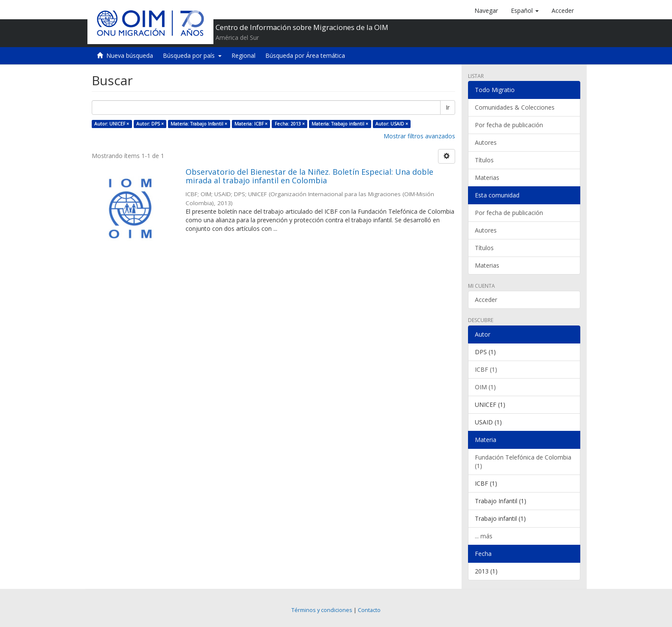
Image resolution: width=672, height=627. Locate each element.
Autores (486, 142)
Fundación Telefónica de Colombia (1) (523, 461)
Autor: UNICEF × (112, 124)
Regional (243, 55)
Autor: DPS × (150, 124)
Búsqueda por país (192, 55)
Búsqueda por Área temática (305, 55)
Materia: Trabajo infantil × (340, 124)
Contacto (369, 610)
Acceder (486, 300)
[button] (525, 11)
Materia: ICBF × (251, 124)
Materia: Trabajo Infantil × (199, 124)
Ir (448, 107)
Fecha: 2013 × (290, 124)
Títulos (484, 160)
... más (484, 536)
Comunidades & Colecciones (515, 107)
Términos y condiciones (322, 610)
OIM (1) (485, 387)
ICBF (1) (486, 369)
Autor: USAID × (392, 124)
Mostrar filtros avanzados (419, 136)
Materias (487, 178)
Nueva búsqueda (130, 55)
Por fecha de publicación (509, 125)
